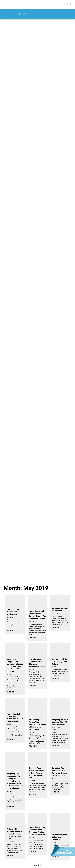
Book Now (20, 14)
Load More (38, 865)
